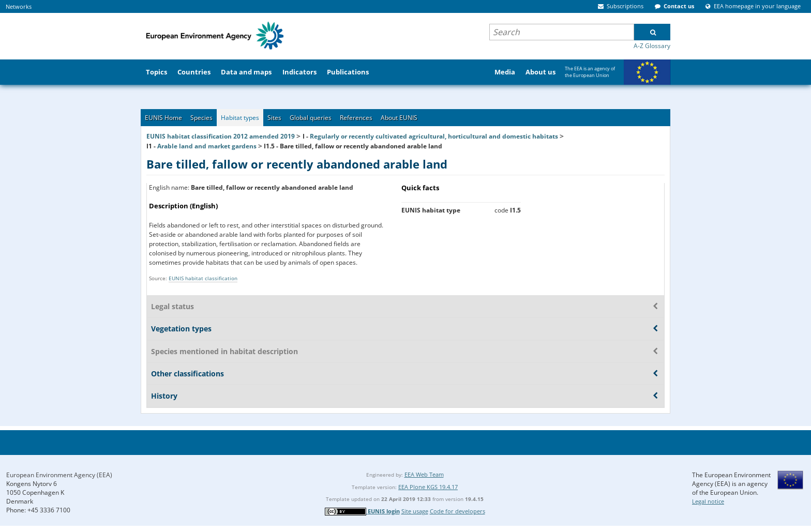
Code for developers (457, 511)
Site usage (415, 511)
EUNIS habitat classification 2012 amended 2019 (221, 136)
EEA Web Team (424, 474)
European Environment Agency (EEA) (59, 475)
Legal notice (708, 501)
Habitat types (240, 118)
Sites (274, 118)
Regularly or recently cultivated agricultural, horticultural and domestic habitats (434, 136)
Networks (19, 6)
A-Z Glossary (652, 46)
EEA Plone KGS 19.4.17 (428, 487)
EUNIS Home (163, 118)
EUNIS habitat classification (203, 278)
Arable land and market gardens (207, 146)
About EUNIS (399, 118)
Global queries (311, 118)
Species (201, 118)
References (356, 118)
